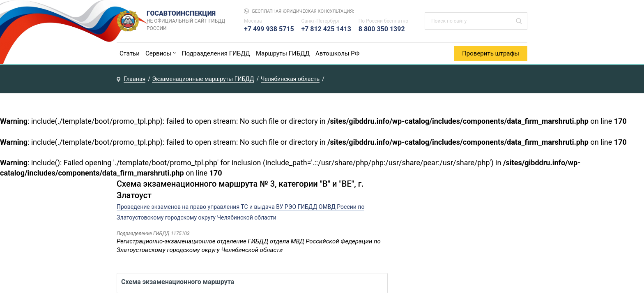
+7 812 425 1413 (326, 29)
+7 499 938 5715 (269, 29)
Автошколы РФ (337, 53)
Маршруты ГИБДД (283, 53)
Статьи (130, 53)
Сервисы (158, 53)
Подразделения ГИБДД (216, 53)
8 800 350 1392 (382, 29)
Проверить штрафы (491, 53)
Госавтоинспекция (187, 21)
